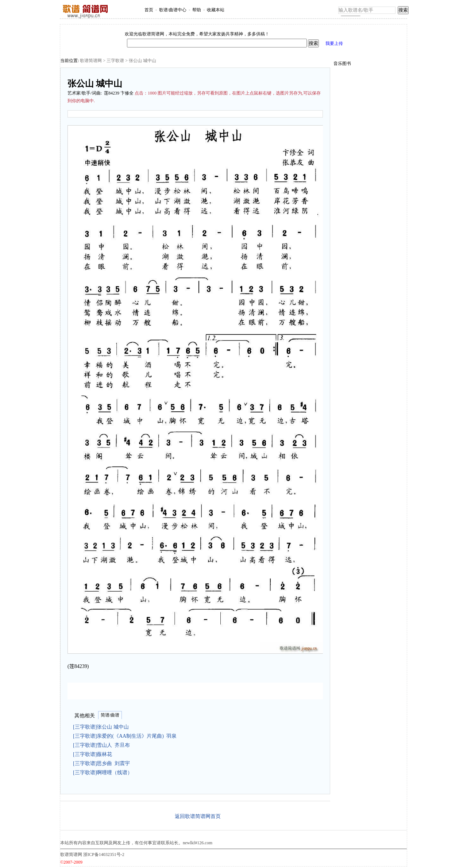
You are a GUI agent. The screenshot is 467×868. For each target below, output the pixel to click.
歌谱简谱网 (91, 61)
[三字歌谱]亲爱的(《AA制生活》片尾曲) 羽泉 (125, 736)
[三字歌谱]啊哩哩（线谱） (104, 773)
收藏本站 (216, 10)
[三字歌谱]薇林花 (94, 754)
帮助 (197, 10)
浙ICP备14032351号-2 (104, 854)
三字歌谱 (115, 61)
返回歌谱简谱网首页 (198, 816)
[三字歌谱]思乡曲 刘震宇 (101, 763)
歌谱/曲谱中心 (173, 10)
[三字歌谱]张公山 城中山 (102, 727)
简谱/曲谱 (110, 715)
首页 (149, 10)
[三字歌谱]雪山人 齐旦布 (101, 745)
